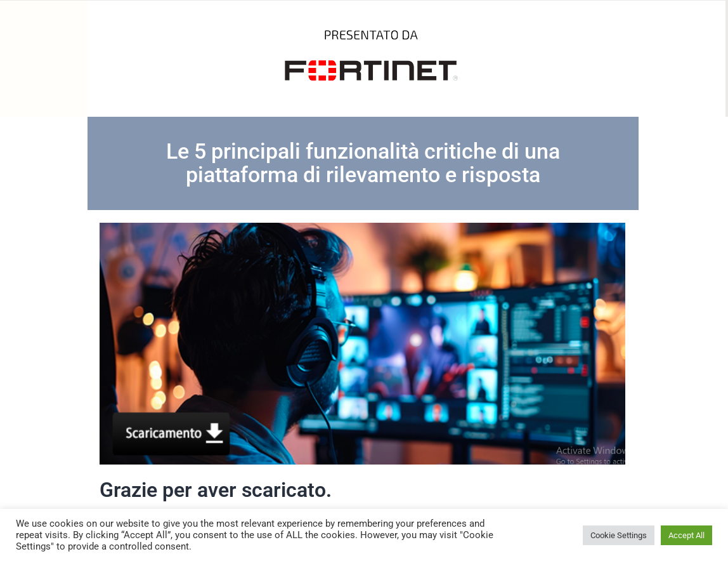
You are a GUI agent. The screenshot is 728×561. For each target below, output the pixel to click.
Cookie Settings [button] (619, 535)
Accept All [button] (686, 535)
